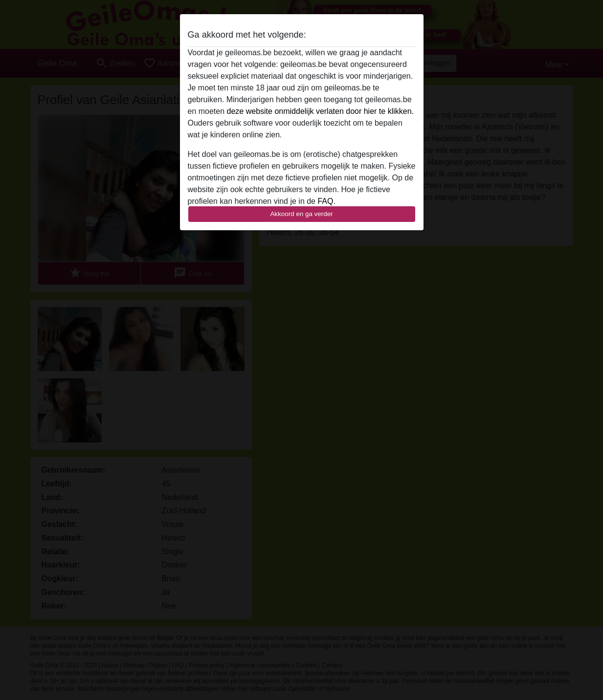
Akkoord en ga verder (301, 214)
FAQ (325, 201)
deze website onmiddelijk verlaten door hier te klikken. (320, 111)
